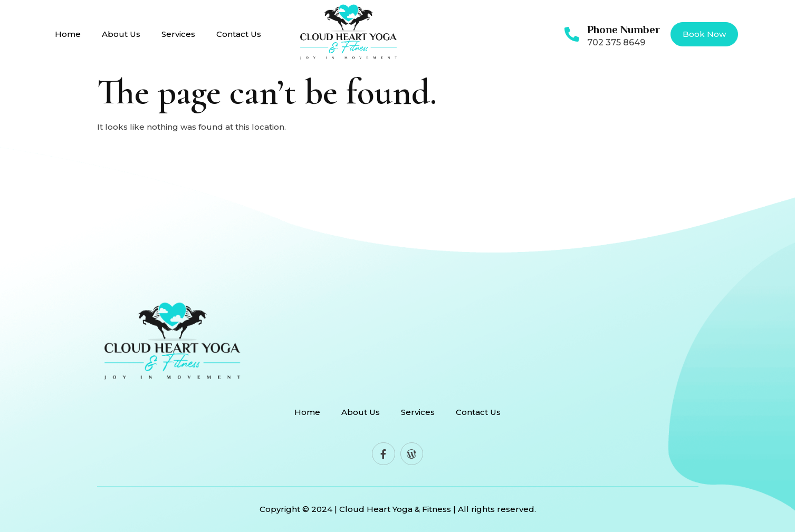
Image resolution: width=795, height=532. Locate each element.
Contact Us (239, 34)
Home (68, 34)
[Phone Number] (572, 34)
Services (178, 34)
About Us (121, 34)
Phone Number (624, 30)
